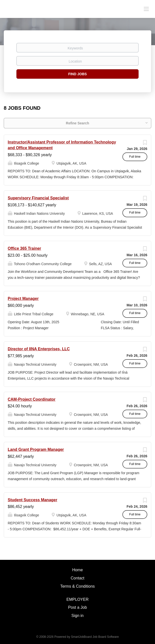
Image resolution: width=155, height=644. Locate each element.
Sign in (77, 616)
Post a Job (78, 607)
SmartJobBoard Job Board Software (95, 637)
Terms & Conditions (77, 586)
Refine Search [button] (77, 123)
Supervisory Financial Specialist (38, 198)
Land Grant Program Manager (36, 449)
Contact (77, 578)
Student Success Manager (32, 500)
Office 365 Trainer (24, 248)
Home (77, 570)
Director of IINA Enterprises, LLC (39, 349)
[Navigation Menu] (146, 9)
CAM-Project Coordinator (32, 399)
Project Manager (23, 299)
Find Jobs (77, 74)
